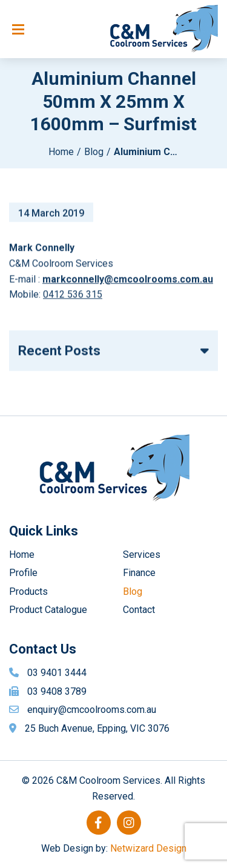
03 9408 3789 (57, 691)
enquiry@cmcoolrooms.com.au (92, 710)
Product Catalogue (48, 610)
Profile (23, 573)
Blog (94, 152)
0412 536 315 (73, 297)
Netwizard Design (148, 848)
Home (61, 152)
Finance (139, 573)
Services (142, 555)
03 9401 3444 (57, 673)
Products (28, 591)
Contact (139, 610)
